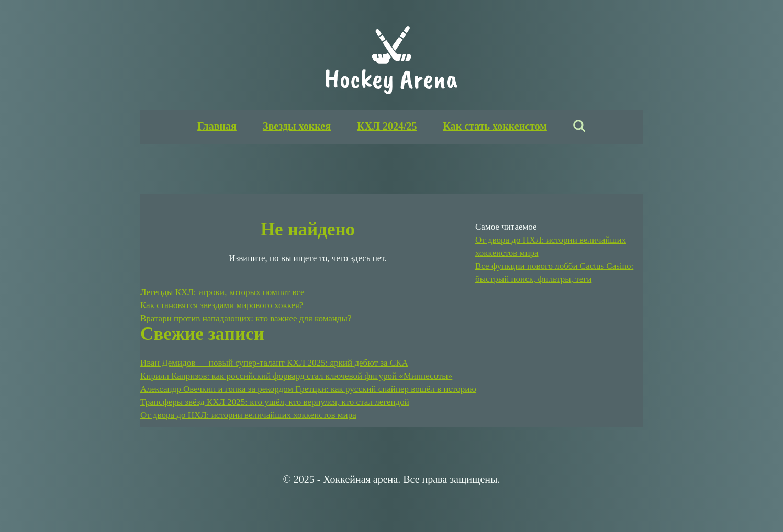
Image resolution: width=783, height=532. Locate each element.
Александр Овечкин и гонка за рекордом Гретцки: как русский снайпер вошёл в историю (308, 389)
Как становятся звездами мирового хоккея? (222, 305)
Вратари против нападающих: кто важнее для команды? (246, 318)
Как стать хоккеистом (495, 126)
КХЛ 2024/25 (387, 126)
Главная (217, 126)
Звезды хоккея (297, 126)
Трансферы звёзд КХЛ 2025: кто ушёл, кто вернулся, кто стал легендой (275, 402)
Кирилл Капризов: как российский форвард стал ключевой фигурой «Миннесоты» (296, 376)
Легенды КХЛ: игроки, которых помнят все (222, 292)
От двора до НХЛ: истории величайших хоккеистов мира (248, 415)
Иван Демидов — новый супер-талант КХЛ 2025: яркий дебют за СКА (274, 363)
